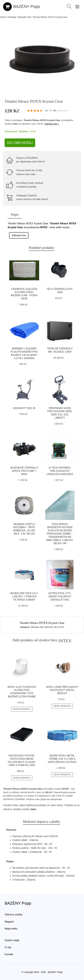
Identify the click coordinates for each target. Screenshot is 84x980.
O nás (8, 947)
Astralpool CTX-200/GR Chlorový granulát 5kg (60, 596)
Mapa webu (11, 929)
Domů (3, 17)
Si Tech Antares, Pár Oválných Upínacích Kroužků (60, 471)
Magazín (9, 922)
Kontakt (9, 954)
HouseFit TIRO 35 (24, 408)
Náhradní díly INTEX (54, 627)
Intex (15, 124)
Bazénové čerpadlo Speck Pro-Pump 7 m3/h (24, 471)
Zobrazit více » (52, 124)
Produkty (12, 17)
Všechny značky (14, 915)
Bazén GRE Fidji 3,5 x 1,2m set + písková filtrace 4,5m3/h (24, 596)
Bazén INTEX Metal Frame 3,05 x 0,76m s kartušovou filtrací (62, 759)
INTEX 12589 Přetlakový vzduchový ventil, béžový (62, 690)
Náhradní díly (24, 17)
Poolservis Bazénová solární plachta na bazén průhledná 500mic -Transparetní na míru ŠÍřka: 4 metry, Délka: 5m (60, 534)
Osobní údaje (12, 940)
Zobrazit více (19, 235)
